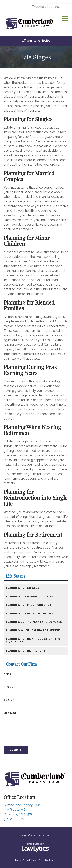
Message (10, 713)
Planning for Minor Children (27, 241)
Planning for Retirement (33, 534)
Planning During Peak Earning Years (30, 370)
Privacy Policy (37, 860)
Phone (9, 687)
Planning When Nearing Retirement (32, 430)
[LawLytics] (36, 848)
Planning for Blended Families (29, 305)
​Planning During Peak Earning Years (34, 622)
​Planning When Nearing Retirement (33, 630)
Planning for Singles (28, 119)
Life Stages (16, 576)
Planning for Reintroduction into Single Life (36, 498)
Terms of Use (22, 860)
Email (9, 700)
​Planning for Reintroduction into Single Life (33, 641)
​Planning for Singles (23, 588)
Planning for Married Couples (29, 176)
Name (8, 674)
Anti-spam (52, 860)
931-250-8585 (38, 41)
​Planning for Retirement (26, 651)
